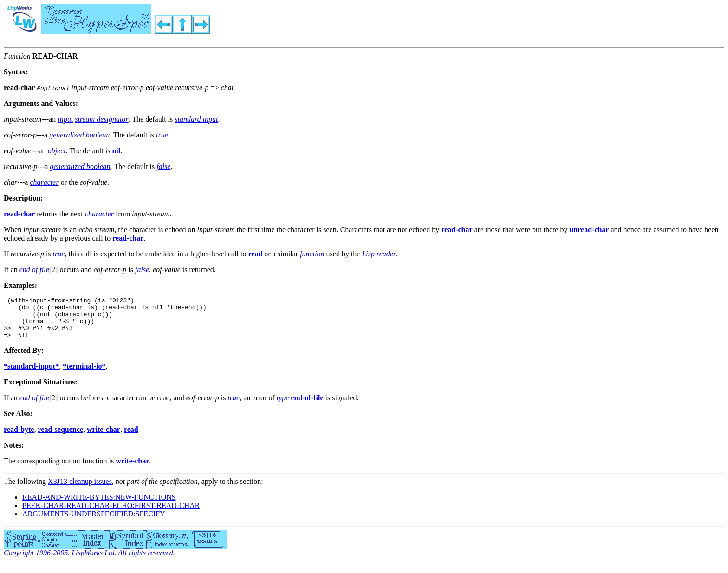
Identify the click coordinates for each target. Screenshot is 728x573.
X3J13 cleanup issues (80, 490)
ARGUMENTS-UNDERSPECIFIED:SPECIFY (94, 522)
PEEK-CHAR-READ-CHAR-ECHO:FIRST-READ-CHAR (111, 514)
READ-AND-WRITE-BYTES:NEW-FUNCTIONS (99, 505)
